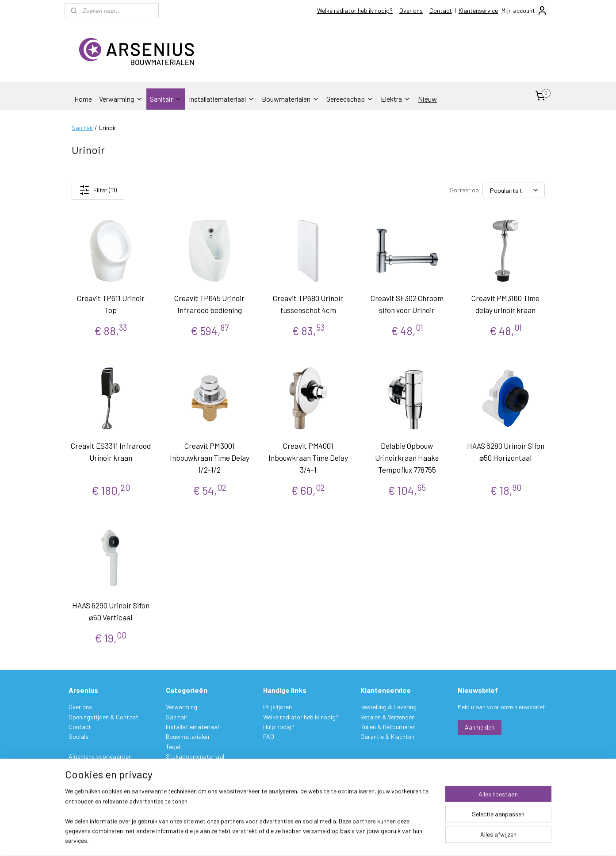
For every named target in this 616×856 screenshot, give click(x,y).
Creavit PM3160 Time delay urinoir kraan (505, 304)
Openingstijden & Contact (103, 717)
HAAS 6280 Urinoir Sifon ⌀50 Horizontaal (505, 452)
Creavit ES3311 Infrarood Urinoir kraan (111, 452)
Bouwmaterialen (291, 99)
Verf (171, 766)
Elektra (396, 99)
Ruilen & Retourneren (388, 727)
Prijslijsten (277, 707)
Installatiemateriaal (222, 99)
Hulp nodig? (279, 727)
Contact (441, 10)
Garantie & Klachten (387, 736)
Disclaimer (82, 776)
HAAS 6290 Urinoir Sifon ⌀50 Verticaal (111, 611)
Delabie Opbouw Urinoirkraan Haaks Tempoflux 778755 (407, 458)
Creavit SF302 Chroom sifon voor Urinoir (407, 304)
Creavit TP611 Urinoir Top (111, 304)
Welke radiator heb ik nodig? (355, 10)
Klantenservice (478, 10)
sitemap (349, 840)
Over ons (411, 10)
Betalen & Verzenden (388, 717)
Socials (78, 736)
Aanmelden (480, 727)
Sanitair (166, 99)
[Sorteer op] (514, 190)
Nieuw (427, 99)
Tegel (173, 747)
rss (362, 840)
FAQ (269, 736)
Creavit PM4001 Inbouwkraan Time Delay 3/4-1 (308, 458)
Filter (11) (98, 190)
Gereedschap (350, 99)
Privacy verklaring (92, 766)
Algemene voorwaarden (100, 756)
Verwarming (121, 99)
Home (83, 99)
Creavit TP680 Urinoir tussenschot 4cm (308, 304)
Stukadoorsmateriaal (195, 756)
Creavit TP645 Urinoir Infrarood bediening (209, 304)
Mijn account (524, 11)
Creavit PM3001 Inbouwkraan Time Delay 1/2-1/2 (209, 458)
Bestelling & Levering (388, 707)
